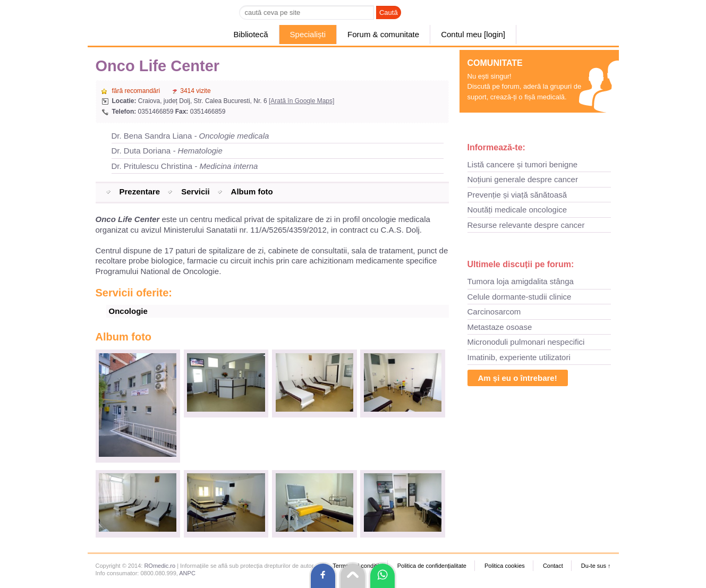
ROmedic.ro (160, 566)
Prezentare (140, 191)
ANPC (187, 573)
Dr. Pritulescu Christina (185, 166)
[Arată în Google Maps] (301, 101)
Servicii (195, 191)
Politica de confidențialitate (432, 566)
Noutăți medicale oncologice (517, 210)
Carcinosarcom (494, 312)
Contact (553, 566)
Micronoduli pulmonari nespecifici (526, 342)
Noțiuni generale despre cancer (523, 179)
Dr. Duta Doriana (167, 151)
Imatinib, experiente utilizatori (519, 357)
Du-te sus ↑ (596, 566)
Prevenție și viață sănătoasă (517, 195)
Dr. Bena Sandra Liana (190, 136)
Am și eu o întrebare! (518, 378)
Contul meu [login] (473, 34)
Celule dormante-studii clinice (520, 297)
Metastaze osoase (500, 327)
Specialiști (308, 34)
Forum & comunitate (383, 34)
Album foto (252, 191)
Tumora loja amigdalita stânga (521, 281)
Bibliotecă (251, 34)
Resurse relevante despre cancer (526, 225)
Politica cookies (505, 566)
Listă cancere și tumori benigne (523, 164)
